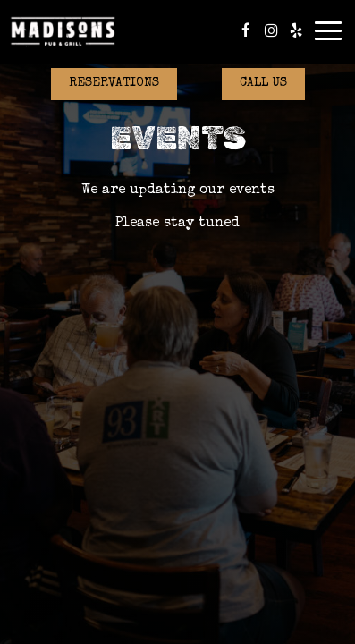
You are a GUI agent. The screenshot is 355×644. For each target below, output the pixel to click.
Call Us (263, 83)
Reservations (114, 83)
